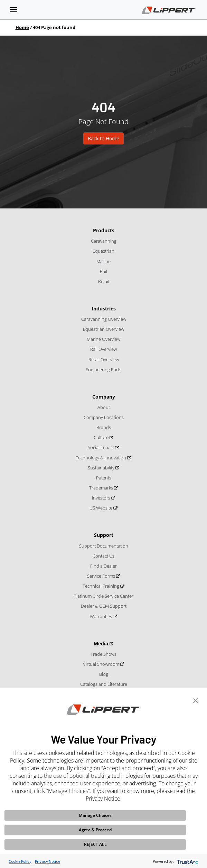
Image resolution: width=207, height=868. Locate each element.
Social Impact (101, 447)
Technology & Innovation (101, 458)
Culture (102, 437)
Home (22, 27)
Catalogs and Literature (104, 684)
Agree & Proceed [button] (95, 830)
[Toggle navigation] (13, 10)
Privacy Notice (48, 861)
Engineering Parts (103, 370)
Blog (104, 674)
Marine (103, 261)
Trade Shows (103, 654)
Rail (103, 271)
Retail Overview (104, 360)
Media (102, 643)
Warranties (101, 616)
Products (104, 230)
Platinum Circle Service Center (103, 596)
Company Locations (104, 417)
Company (104, 397)
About (104, 407)
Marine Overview (103, 339)
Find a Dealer (103, 566)
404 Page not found (54, 27)
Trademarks (102, 488)
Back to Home (103, 138)
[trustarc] (187, 861)
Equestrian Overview (103, 329)
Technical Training (101, 586)
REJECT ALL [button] (95, 844)
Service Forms (102, 576)
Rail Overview (103, 349)
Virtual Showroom (102, 664)
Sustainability (102, 468)
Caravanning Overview (104, 319)
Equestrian (103, 251)
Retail (104, 281)
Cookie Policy (20, 861)
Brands (104, 427)
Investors (102, 498)
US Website (101, 508)
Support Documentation (104, 546)
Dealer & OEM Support (104, 606)
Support (104, 535)
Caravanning (104, 241)
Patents (104, 478)
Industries (104, 309)
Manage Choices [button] (95, 815)
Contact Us (103, 556)
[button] (196, 700)
